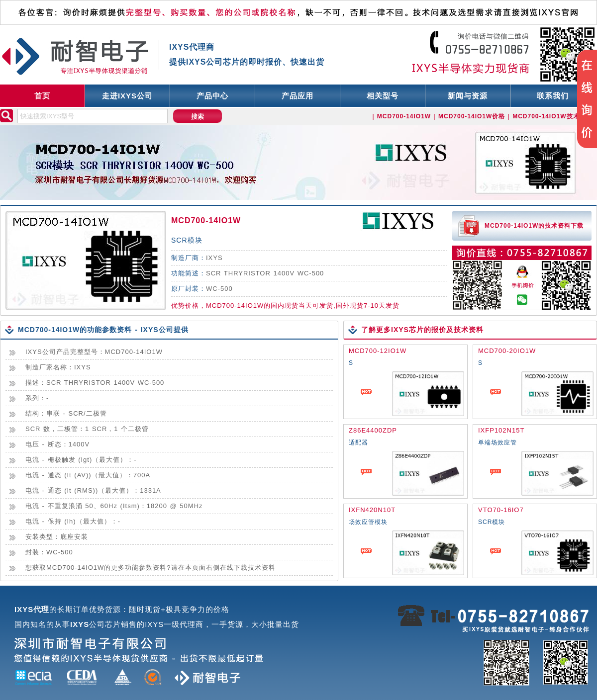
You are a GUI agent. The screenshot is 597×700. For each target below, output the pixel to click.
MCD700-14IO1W (206, 220)
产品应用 (298, 96)
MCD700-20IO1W (507, 351)
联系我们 (553, 96)
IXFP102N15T (501, 430)
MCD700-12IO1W (378, 351)
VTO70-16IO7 (501, 510)
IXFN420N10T (372, 510)
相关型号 (383, 96)
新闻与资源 (468, 96)
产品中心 (212, 96)
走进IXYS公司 (127, 96)
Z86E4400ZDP (373, 430)
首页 (42, 96)
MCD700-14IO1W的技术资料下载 (534, 226)
